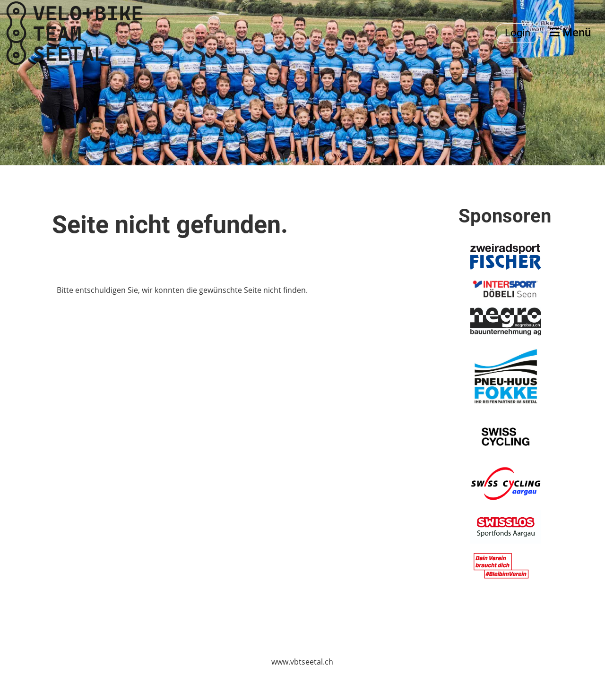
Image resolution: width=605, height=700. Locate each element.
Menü (570, 33)
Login (518, 33)
